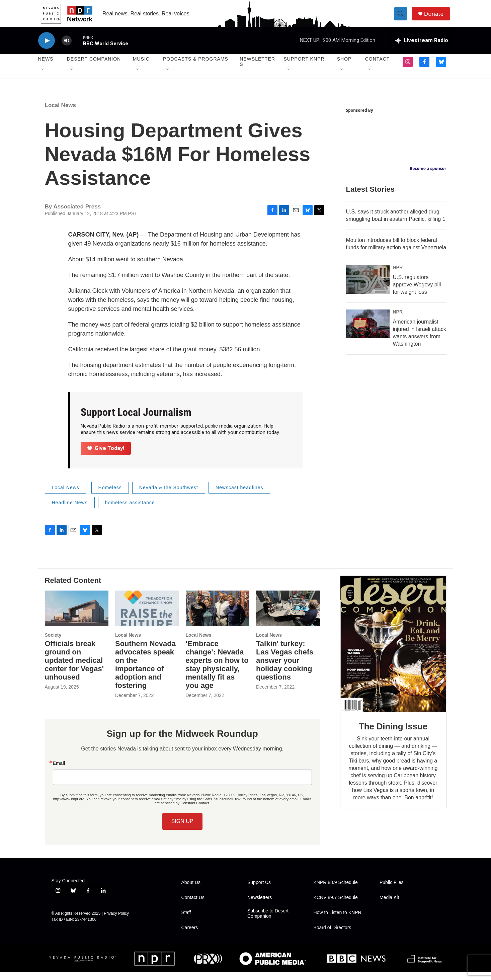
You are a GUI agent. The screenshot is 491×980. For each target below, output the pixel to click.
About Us (191, 890)
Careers (190, 936)
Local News (61, 113)
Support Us (259, 890)
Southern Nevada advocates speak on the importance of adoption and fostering (145, 673)
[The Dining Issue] (393, 652)
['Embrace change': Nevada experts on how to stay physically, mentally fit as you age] (218, 616)
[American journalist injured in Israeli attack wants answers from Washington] (368, 332)
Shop (344, 67)
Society (53, 643)
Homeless (110, 496)
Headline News (70, 511)
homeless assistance (130, 511)
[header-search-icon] (402, 18)
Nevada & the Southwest (169, 496)
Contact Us (193, 906)
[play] (47, 49)
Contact (378, 67)
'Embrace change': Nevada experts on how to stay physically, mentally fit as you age (217, 673)
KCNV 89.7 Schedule (336, 906)
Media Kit (389, 906)
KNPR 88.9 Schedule (336, 890)
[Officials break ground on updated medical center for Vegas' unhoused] (77, 616)
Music (141, 67)
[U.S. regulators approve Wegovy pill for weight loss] (368, 287)
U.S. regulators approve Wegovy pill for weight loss (417, 293)
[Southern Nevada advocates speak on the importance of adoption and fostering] (147, 616)
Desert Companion (94, 67)
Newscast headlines (239, 496)
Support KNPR (304, 67)
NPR (398, 275)
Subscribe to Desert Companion (268, 922)
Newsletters (257, 70)
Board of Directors (333, 936)
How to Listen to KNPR (338, 921)
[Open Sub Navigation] (43, 78)
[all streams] (422, 49)
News (46, 67)
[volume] (67, 49)
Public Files (392, 890)
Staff (186, 921)
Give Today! (106, 456)
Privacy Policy (116, 921)
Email (59, 771)
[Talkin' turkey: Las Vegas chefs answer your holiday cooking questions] (288, 616)
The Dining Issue (393, 734)
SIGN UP (182, 829)
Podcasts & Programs (196, 67)
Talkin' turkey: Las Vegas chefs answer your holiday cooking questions (285, 668)
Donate (436, 18)
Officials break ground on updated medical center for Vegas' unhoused (74, 668)
